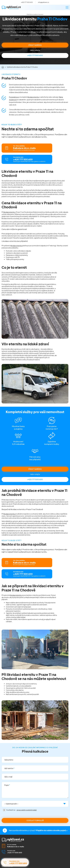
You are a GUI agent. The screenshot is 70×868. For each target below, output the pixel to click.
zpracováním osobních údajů (27, 810)
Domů (3, 67)
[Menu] (67, 7)
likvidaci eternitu (33, 97)
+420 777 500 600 (27, 2)
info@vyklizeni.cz (44, 2)
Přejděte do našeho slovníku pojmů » (52, 830)
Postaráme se (14, 97)
